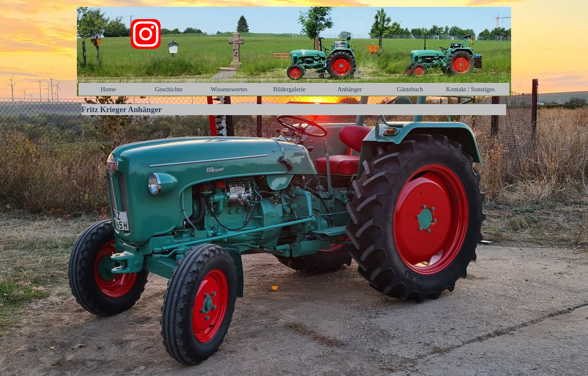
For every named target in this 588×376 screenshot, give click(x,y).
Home (108, 89)
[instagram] (146, 34)
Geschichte (168, 89)
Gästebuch (410, 89)
